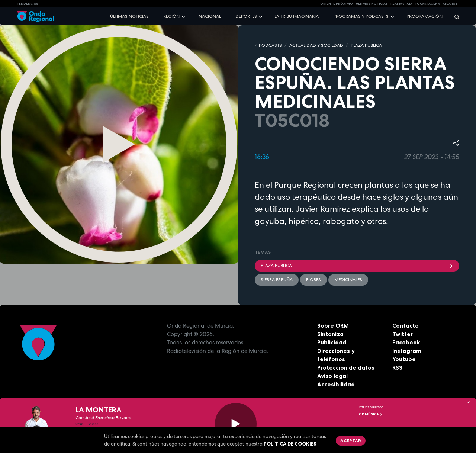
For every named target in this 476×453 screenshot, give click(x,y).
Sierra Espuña (277, 280)
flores (313, 280)
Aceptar (351, 441)
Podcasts (270, 45)
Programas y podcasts (361, 16)
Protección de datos (346, 368)
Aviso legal (332, 376)
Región (171, 16)
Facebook (406, 342)
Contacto (406, 326)
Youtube (404, 359)
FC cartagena (428, 4)
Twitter (403, 334)
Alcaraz (450, 4)
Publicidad (332, 342)
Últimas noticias (129, 16)
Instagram (407, 351)
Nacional (210, 16)
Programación (424, 16)
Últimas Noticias (372, 4)
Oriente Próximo (337, 4)
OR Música (371, 414)
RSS (397, 368)
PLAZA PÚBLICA (366, 45)
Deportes (246, 16)
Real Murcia (401, 4)
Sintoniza (330, 334)
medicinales (348, 280)
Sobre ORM (333, 326)
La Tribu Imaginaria (297, 16)
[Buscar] (454, 17)
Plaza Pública (357, 266)
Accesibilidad (336, 384)
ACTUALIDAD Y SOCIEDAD (316, 45)
